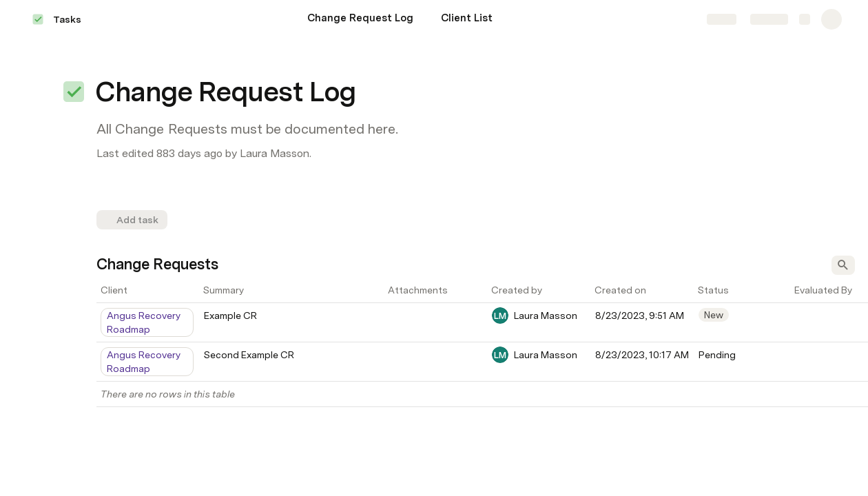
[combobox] (148, 322)
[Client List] (467, 19)
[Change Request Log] (360, 19)
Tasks (67, 19)
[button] (74, 92)
